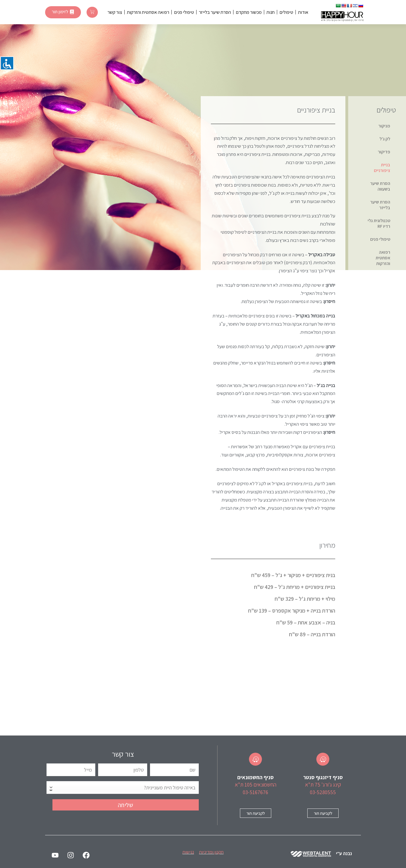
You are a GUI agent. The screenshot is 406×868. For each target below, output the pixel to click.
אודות (303, 12)
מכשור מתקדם (249, 12)
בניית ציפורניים (382, 168)
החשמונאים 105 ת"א (256, 785)
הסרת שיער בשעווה (380, 186)
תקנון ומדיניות (211, 852)
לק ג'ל (385, 139)
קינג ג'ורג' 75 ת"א (323, 785)
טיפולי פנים (184, 12)
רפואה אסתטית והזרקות (148, 12)
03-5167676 (255, 792)
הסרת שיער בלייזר (215, 12)
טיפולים (286, 12)
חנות (271, 12)
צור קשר (115, 12)
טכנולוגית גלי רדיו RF (379, 223)
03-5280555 (323, 792)
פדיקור (384, 152)
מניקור (384, 126)
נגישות (188, 852)
